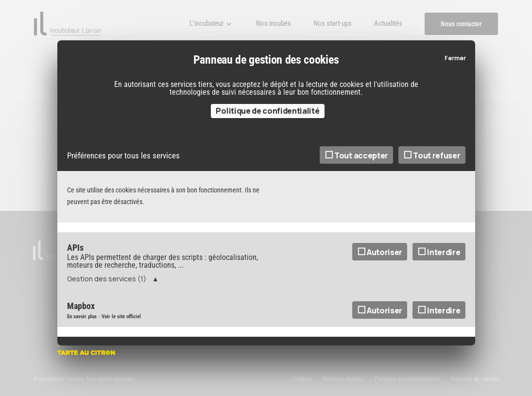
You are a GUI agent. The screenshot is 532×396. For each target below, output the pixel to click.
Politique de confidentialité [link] (267, 116)
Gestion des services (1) (107, 284)
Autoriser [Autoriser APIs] (380, 257)
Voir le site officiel (121, 321)
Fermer (455, 63)
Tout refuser (432, 160)
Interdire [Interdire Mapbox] (439, 315)
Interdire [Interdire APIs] (439, 257)
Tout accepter (356, 160)
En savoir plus (82, 321)
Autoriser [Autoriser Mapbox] (380, 315)
